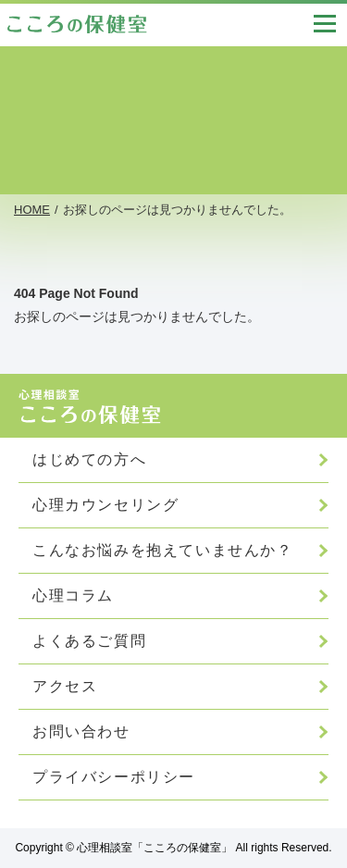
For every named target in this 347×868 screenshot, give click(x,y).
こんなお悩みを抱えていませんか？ (163, 550)
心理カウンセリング (105, 505)
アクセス (65, 686)
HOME (32, 210)
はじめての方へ (89, 459)
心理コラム (73, 595)
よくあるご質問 (89, 641)
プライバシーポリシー (114, 777)
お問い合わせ (81, 732)
